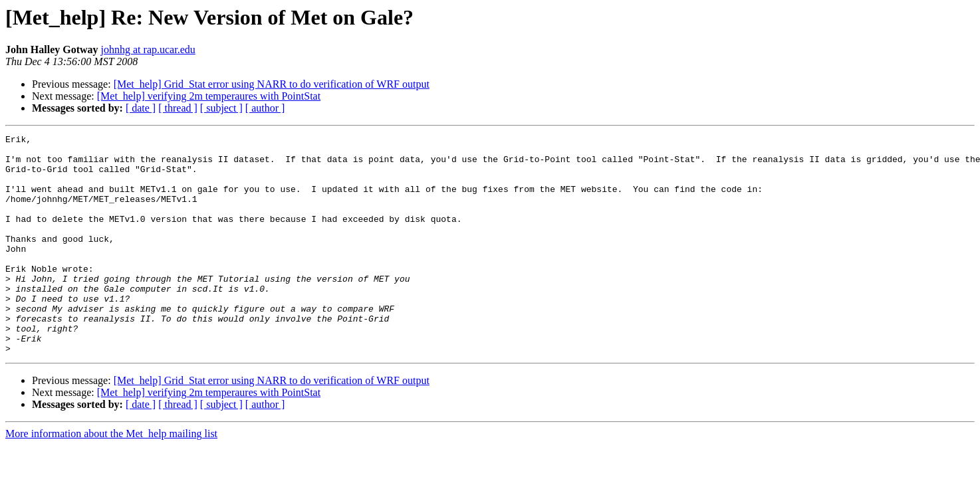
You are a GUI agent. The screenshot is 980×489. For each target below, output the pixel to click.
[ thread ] (178, 108)
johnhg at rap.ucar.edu (148, 49)
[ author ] (265, 108)
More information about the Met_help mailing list (111, 477)
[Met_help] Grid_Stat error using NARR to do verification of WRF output (272, 84)
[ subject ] (221, 108)
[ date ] (141, 108)
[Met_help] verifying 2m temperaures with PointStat (209, 96)
